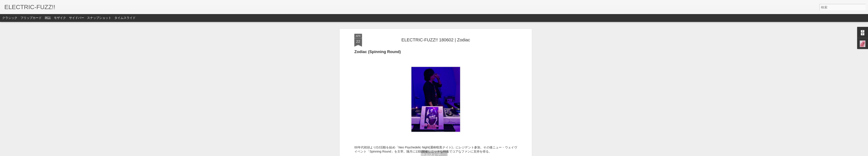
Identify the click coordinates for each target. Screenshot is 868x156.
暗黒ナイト (446, 133)
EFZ (456, 123)
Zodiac (433, 133)
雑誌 (48, 18)
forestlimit (415, 129)
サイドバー (77, 18)
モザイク (60, 18)
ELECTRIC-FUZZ (395, 129)
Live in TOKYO (457, 129)
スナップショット (99, 18)
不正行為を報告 (460, 153)
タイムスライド (125, 18)
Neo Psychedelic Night (484, 129)
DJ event (376, 129)
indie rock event (434, 129)
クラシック (10, 18)
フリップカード (31, 18)
